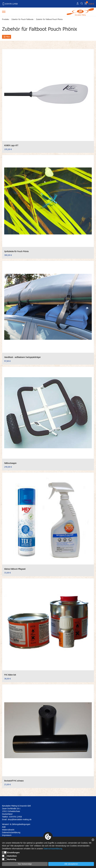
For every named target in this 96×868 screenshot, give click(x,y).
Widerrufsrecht (8, 830)
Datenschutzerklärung (53, 849)
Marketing (9, 859)
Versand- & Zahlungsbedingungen (16, 824)
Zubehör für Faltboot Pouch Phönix (49, 19)
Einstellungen (11, 852)
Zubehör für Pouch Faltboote (22, 19)
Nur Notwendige (25, 864)
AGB (4, 827)
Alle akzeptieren (71, 864)
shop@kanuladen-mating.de (20, 819)
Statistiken (9, 856)
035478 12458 (10, 4)
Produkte (5, 19)
